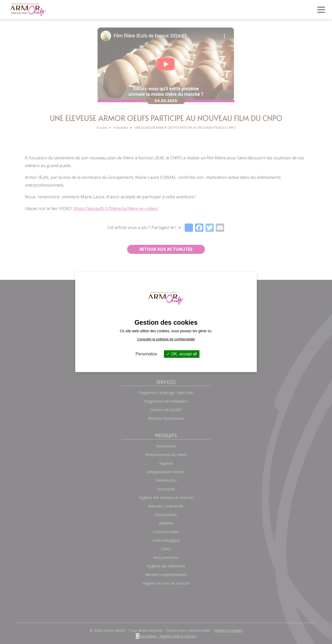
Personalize (147, 354)
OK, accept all (182, 354)
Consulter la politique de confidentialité (166, 339)
